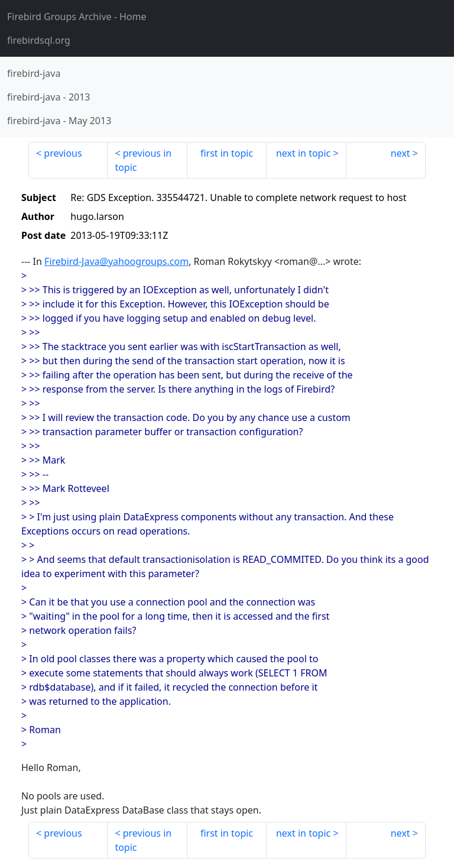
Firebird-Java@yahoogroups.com (116, 261)
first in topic (227, 153)
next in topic (303, 153)
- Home (77, 17)
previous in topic (143, 160)
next (401, 153)
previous (63, 153)
